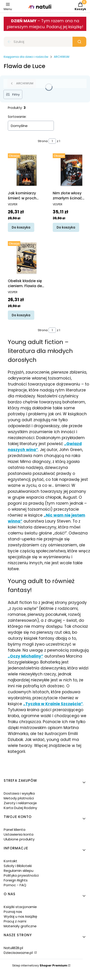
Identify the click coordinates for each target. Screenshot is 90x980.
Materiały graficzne (20, 926)
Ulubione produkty (19, 839)
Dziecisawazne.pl (19, 953)
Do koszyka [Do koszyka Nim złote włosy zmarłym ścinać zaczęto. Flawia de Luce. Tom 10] (66, 227)
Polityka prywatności (21, 875)
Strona (43, 141)
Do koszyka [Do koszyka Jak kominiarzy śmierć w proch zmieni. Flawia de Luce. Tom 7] (21, 227)
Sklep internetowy (40, 965)
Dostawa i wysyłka (19, 793)
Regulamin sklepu (19, 871)
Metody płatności (19, 798)
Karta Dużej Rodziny (20, 808)
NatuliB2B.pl (13, 948)
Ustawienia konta (19, 834)
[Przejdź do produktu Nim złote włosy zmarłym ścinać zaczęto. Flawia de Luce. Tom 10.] (71, 170)
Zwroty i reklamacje (20, 803)
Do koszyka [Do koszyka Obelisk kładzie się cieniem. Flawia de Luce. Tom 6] (21, 315)
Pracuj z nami (15, 921)
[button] (79, 42)
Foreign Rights (16, 880)
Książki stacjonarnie (20, 907)
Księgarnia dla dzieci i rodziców (26, 57)
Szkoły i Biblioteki (18, 866)
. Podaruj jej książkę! (64, 27)
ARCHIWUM (62, 57)
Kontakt (10, 861)
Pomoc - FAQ (15, 885)
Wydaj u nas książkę (20, 916)
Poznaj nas (13, 912)
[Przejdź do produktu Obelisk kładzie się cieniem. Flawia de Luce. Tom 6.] (27, 258)
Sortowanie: (17, 117)
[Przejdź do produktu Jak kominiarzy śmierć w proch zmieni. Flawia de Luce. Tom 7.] (27, 170)
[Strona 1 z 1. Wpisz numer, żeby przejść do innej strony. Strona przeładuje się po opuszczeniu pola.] (52, 141)
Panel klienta (15, 830)
